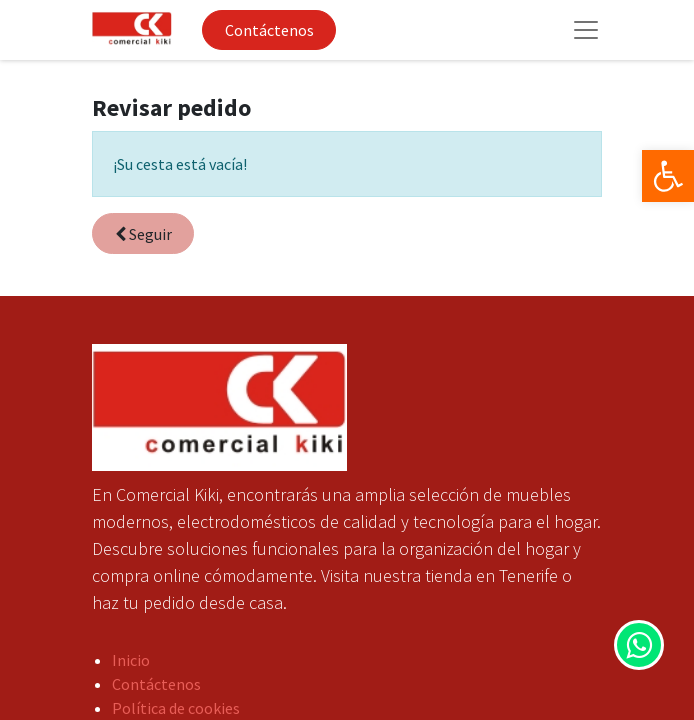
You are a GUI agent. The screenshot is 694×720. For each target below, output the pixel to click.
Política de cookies (176, 708)
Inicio (131, 660)
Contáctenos (269, 30)
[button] (143, 233)
